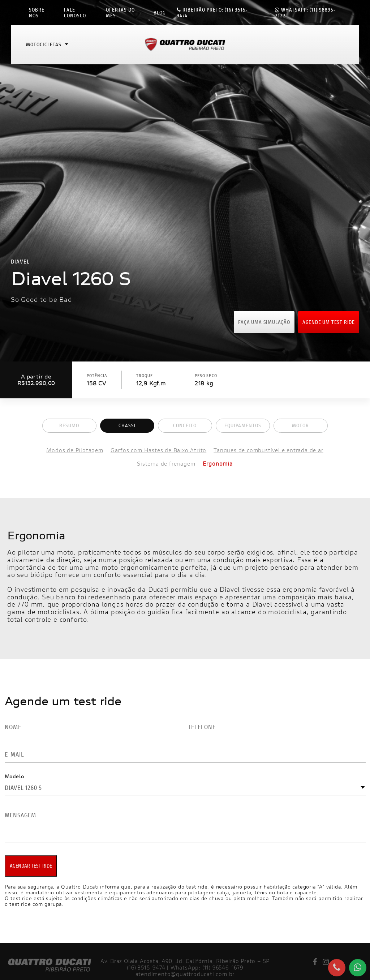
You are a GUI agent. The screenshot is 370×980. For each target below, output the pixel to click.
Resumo (69, 425)
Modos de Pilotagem (75, 450)
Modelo (14, 776)
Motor (300, 425)
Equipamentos (243, 425)
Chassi (127, 425)
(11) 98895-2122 (305, 13)
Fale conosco (75, 13)
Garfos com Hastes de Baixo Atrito (158, 450)
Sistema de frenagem (166, 464)
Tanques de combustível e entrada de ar (268, 450)
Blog (160, 13)
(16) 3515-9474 (212, 13)
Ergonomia (218, 464)
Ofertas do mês (120, 13)
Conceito (185, 425)
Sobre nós (37, 13)
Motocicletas (47, 45)
